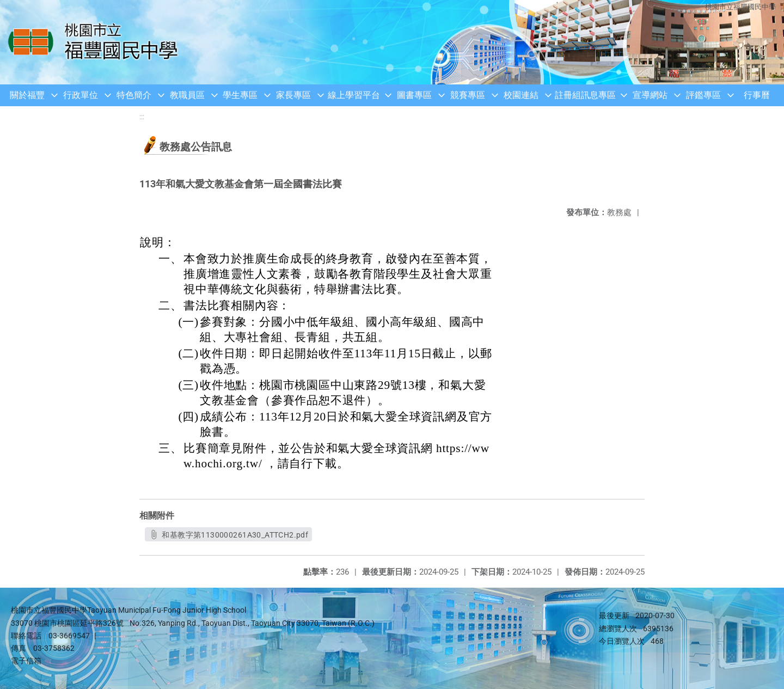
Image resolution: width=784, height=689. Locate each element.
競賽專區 (468, 95)
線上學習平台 (354, 95)
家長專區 (293, 95)
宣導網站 (650, 95)
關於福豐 (27, 95)
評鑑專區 (703, 95)
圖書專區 (414, 95)
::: (142, 117)
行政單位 (81, 95)
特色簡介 (134, 95)
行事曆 (757, 95)
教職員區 (187, 95)
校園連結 (521, 95)
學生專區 (240, 95)
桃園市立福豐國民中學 (740, 7)
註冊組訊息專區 (585, 95)
